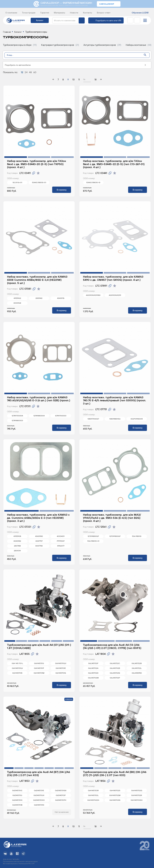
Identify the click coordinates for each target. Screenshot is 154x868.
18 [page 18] (95, 81)
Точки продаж (29, 13)
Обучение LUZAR (140, 13)
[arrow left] (53, 81)
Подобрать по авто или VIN (108, 20)
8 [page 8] (63, 81)
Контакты (88, 13)
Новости (74, 13)
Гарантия (45, 13)
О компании (11, 13)
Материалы (59, 13)
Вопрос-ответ (104, 13)
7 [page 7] (58, 81)
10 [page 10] (73, 81)
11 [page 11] (79, 81)
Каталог (40, 20)
